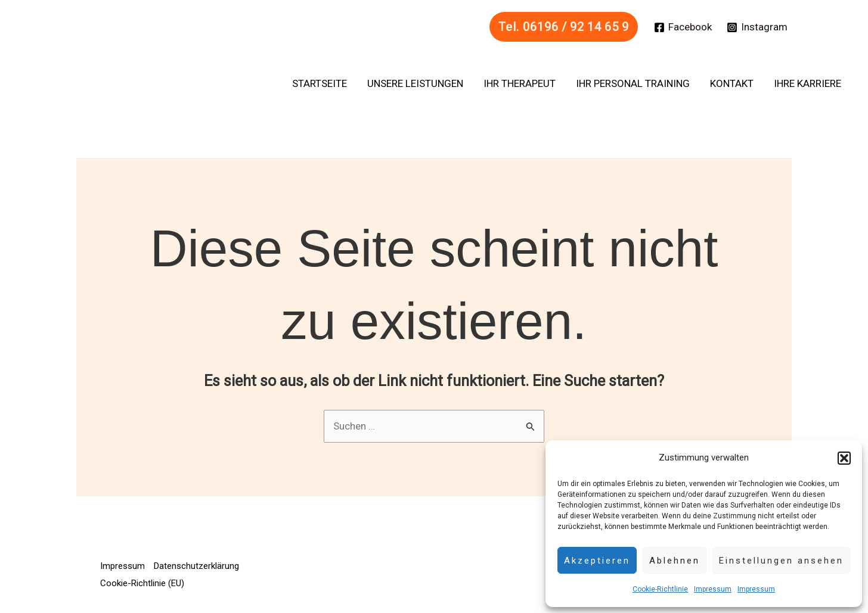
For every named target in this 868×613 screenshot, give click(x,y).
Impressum (713, 589)
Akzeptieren (597, 561)
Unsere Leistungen (415, 83)
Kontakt (732, 83)
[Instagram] (757, 27)
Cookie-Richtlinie (660, 589)
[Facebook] (683, 27)
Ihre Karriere (807, 83)
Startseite (320, 83)
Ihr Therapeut (520, 83)
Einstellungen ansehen (781, 561)
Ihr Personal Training (633, 83)
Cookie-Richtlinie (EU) (142, 583)
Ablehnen (675, 561)
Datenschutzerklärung (196, 566)
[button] (844, 458)
